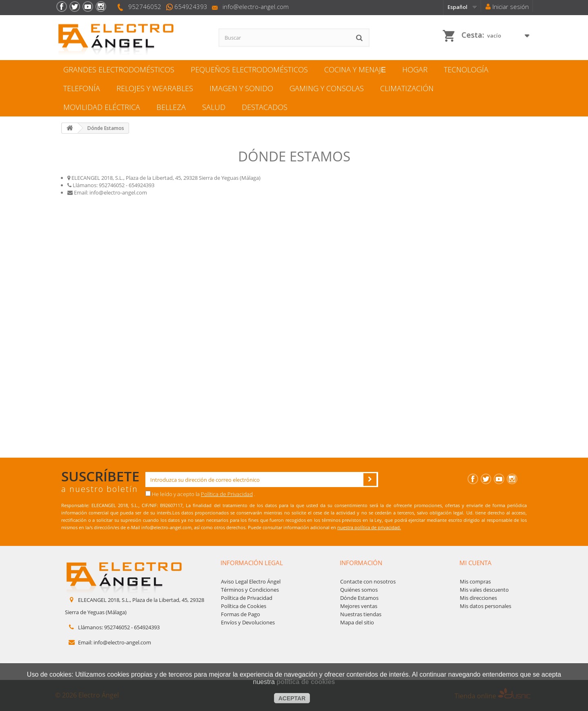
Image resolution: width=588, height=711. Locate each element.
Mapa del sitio (357, 622)
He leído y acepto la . (200, 494)
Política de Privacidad (227, 494)
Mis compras (475, 581)
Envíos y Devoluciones (248, 622)
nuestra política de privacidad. (369, 527)
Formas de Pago (241, 614)
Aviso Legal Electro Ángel (251, 581)
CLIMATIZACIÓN (407, 88)
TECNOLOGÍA (466, 69)
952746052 (145, 7)
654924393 (191, 7)
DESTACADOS (265, 107)
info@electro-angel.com (256, 7)
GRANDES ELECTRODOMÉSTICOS (119, 69)
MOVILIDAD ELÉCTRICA (102, 107)
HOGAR (415, 69)
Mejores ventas (359, 606)
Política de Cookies (244, 606)
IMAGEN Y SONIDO (241, 88)
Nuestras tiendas (361, 614)
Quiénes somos (359, 590)
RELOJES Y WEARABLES (155, 88)
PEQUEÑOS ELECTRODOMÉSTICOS (249, 69)
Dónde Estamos (359, 598)
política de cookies (306, 682)
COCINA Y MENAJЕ (355, 69)
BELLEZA (171, 107)
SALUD (214, 107)
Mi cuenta (476, 563)
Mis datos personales (486, 606)
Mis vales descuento (484, 590)
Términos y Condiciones (250, 590)
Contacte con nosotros (368, 581)
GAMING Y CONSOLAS (327, 88)
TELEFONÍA (82, 88)
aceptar (292, 698)
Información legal (252, 563)
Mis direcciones (478, 598)
